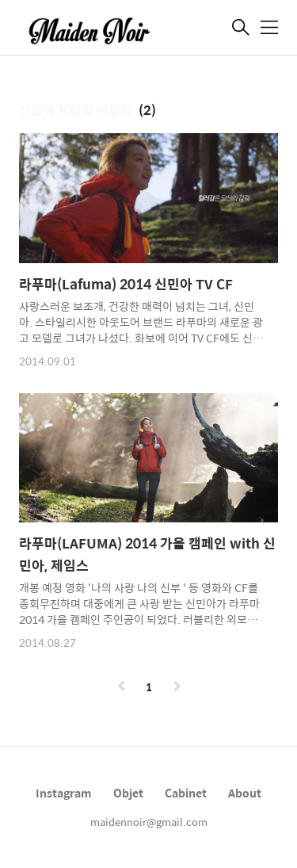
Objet (128, 793)
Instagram (64, 793)
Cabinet (186, 793)
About (245, 793)
